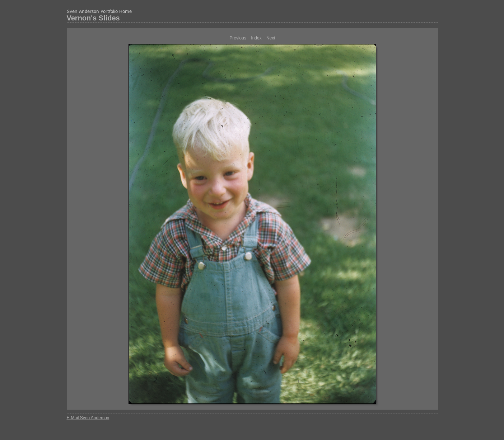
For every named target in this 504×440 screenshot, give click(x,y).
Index (256, 38)
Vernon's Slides (93, 18)
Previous (238, 38)
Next (271, 38)
